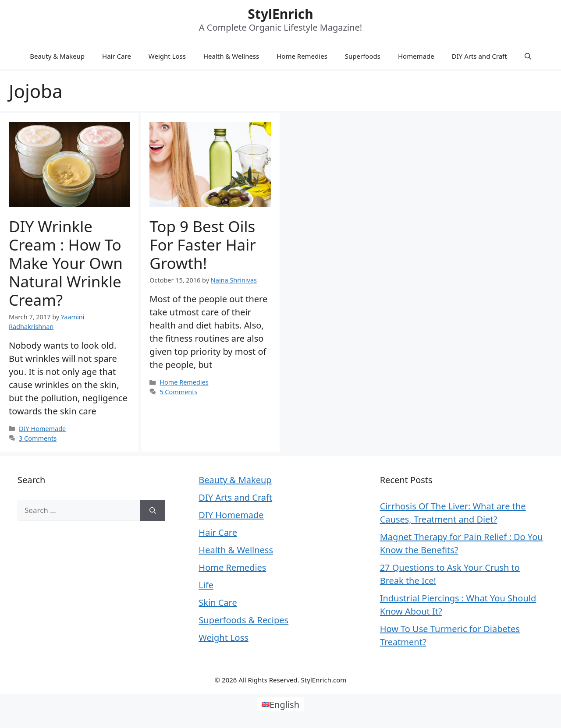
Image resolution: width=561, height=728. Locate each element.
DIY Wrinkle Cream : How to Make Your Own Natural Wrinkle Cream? (66, 263)
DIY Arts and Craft (479, 56)
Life (206, 585)
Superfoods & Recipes (243, 620)
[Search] (153, 510)
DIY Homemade (42, 429)
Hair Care (117, 56)
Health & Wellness (231, 56)
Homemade (416, 56)
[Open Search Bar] (528, 56)
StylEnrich (280, 14)
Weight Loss (167, 56)
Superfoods (363, 56)
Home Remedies (302, 56)
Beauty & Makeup (57, 56)
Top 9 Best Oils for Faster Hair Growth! (202, 245)
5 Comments (178, 392)
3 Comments (38, 438)
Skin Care (218, 603)
